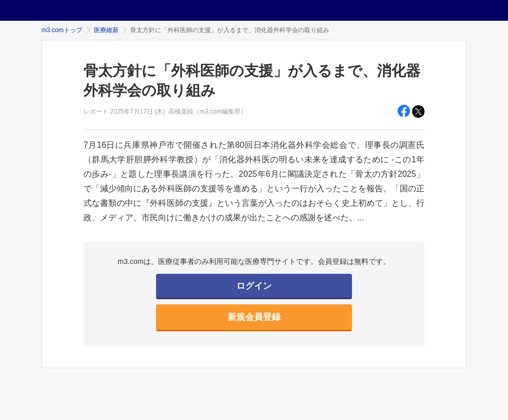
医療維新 (106, 30)
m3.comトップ (62, 30)
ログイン (254, 286)
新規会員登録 (254, 317)
